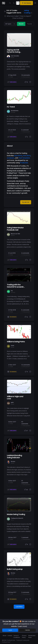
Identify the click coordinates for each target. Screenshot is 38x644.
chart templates (24, 158)
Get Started (26, 3)
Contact (10, 636)
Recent (21, 24)
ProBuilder (24, 163)
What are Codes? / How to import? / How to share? (18, 17)
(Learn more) (22, 626)
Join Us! (26, 202)
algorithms (18, 156)
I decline (27, 630)
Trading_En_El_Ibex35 (17, 518)
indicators (27, 156)
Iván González (15, 56)
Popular (30, 24)
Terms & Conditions (17, 636)
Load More (19, 607)
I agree (10, 630)
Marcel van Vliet (15, 234)
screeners (11, 158)
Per (12, 291)
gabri (12, 402)
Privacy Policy (24, 636)
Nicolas (13, 461)
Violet (12, 346)
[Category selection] (10, 24)
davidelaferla (15, 111)
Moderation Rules (32, 636)
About (4, 636)
